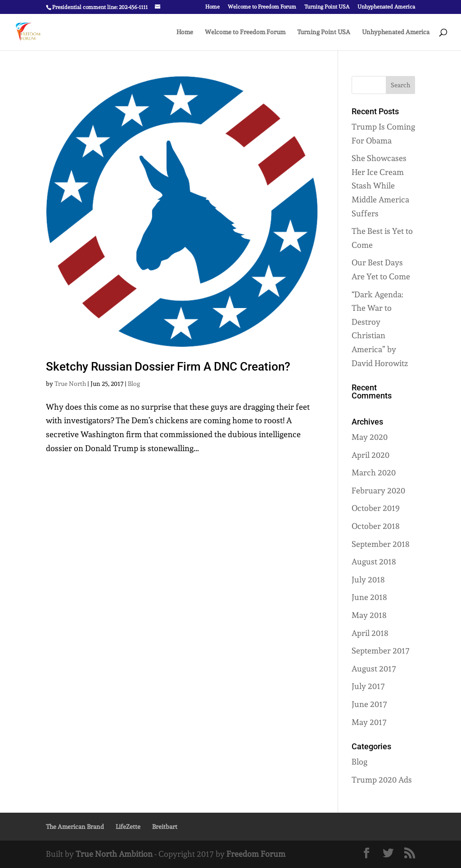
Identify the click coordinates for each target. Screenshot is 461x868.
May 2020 (370, 437)
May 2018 (369, 615)
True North (70, 384)
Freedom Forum (256, 854)
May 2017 (369, 722)
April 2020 (371, 455)
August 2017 (374, 669)
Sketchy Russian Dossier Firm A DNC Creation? (168, 367)
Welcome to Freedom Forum (262, 7)
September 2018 (381, 544)
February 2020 (378, 490)
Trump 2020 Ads (382, 780)
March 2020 (374, 472)
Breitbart (165, 827)
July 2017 (368, 686)
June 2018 (369, 597)
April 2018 (370, 633)
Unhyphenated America (386, 7)
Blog (134, 384)
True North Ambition (114, 854)
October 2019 (376, 508)
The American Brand (75, 827)
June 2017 (369, 704)
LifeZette (128, 827)
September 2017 (381, 651)
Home (212, 7)
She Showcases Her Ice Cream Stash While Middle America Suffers (380, 186)
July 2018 (368, 579)
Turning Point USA (327, 7)
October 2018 (376, 526)
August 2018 (374, 562)
